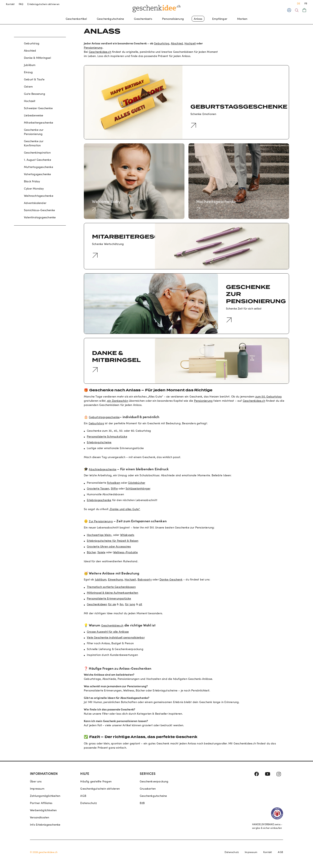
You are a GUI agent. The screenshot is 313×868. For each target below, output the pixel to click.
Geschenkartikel (76, 19)
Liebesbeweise (34, 115)
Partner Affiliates (41, 803)
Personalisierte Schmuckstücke (107, 436)
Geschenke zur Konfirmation (34, 143)
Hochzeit (30, 101)
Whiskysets (127, 535)
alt (141, 604)
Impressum (37, 789)
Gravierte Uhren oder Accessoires (109, 546)
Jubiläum (30, 65)
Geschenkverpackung (154, 781)
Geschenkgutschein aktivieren (100, 789)
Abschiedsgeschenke (103, 469)
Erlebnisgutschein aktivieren (43, 4)
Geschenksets (143, 19)
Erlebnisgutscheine (99, 442)
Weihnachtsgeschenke (39, 196)
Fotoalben (114, 483)
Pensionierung (93, 47)
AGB (83, 796)
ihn (122, 604)
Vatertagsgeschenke (38, 174)
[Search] (297, 10)
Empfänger (220, 19)
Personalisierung (173, 19)
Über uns (36, 781)
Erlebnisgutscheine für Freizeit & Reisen (113, 541)
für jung (130, 604)
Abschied (30, 50)
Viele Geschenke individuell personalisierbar (116, 637)
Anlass (198, 19)
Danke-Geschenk (171, 579)
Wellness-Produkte (125, 552)
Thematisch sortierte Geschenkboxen (111, 587)
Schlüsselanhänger (138, 488)
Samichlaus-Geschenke (39, 210)
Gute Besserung (35, 94)
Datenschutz (89, 803)
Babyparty (145, 579)
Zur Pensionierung (101, 521)
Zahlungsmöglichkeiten (45, 796)
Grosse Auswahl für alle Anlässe (108, 632)
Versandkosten (40, 817)
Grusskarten (148, 789)
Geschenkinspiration (37, 152)
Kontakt (10, 4)
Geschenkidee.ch (100, 52)
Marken (242, 19)
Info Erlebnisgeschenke (45, 825)
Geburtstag (32, 43)
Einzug (28, 72)
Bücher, (92, 552)
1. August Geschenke (38, 160)
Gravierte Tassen (98, 488)
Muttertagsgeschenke (39, 167)
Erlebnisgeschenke (99, 500)
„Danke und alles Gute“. (125, 509)
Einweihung (116, 579)
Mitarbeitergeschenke (39, 122)
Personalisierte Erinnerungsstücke (109, 598)
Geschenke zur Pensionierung (34, 132)
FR (306, 3)
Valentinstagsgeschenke (40, 217)
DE (299, 3)
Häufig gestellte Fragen (96, 781)
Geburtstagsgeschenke (104, 417)
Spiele (101, 552)
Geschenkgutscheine (110, 19)
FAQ (21, 4)
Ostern (28, 86)
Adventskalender (35, 203)
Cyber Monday (34, 188)
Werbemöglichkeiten (43, 810)
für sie (112, 604)
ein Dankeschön (118, 401)
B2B (142, 803)
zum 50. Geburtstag (269, 396)
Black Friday (32, 181)
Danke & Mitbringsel (37, 58)
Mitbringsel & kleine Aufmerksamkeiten (112, 593)
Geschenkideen (97, 604)
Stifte (114, 488)
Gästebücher (137, 483)
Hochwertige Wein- (100, 535)
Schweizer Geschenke (38, 108)
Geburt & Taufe (34, 79)
